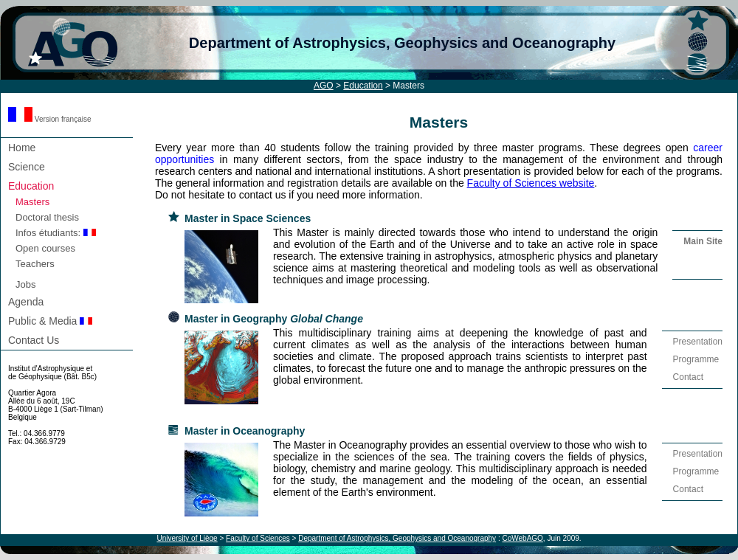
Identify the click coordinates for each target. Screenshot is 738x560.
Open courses (45, 248)
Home (22, 148)
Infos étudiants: (56, 233)
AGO (324, 86)
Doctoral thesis (47, 217)
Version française (50, 119)
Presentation (698, 342)
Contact (688, 377)
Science (27, 167)
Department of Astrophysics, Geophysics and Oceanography (402, 43)
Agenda (26, 302)
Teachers (35, 264)
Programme (696, 359)
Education (363, 86)
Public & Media (50, 321)
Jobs (25, 284)
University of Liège (187, 538)
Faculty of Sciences (258, 538)
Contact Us (34, 340)
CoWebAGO (522, 538)
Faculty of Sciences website (531, 183)
